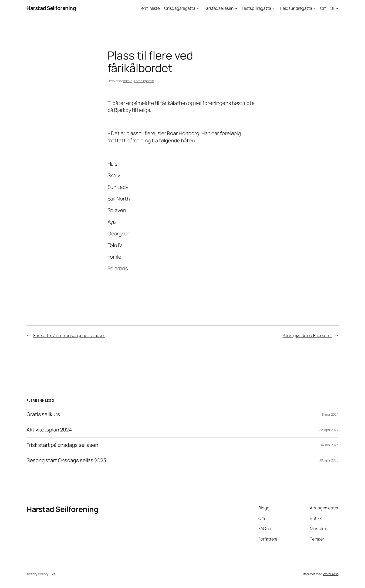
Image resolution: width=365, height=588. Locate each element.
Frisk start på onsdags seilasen (62, 445)
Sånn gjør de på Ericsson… (307, 335)
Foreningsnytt (144, 81)
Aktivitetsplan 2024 (49, 430)
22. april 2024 (329, 430)
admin (128, 81)
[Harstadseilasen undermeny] (236, 8)
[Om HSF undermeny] (337, 8)
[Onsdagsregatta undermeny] (198, 8)
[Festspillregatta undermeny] (273, 8)
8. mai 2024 (330, 414)
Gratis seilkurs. (44, 414)
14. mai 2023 (330, 445)
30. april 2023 (329, 460)
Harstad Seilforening (51, 8)
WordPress (331, 574)
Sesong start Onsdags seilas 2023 (66, 460)
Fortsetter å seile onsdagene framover (69, 335)
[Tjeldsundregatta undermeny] (314, 8)
